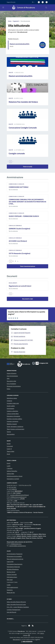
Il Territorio (10, 468)
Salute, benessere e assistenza (15, 427)
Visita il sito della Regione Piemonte (16, 602)
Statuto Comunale (12, 574)
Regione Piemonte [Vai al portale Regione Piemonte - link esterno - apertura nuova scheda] (11, 2)
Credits (9, 585)
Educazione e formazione (13, 416)
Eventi (9, 463)
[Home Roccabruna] (23, 8)
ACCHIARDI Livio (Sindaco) (18, 241)
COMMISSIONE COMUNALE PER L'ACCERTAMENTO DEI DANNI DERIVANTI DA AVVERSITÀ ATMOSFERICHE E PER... (27, 202)
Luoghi (9, 466)
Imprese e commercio (12, 421)
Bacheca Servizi (11, 572)
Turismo (9, 432)
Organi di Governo (12, 373)
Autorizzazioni (11, 408)
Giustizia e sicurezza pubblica (14, 419)
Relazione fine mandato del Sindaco (23, 102)
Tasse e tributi (11, 451)
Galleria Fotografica (12, 471)
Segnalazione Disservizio (13, 567)
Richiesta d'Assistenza (13, 569)
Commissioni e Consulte (16, 184)
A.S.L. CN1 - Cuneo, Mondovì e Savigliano (18, 607)
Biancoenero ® (17, 639)
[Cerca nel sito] (46, 8)
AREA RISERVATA (27, 642)
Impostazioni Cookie (12, 582)
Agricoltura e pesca (12, 398)
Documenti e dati (28, 299)
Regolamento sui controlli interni (20, 286)
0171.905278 (13, 489)
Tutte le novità (28, 167)
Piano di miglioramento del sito (15, 559)
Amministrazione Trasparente (15, 554)
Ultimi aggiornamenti (12, 587)
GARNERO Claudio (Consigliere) (19, 229)
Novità (11, 72)
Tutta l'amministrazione (28, 266)
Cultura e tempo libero (13, 414)
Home (10, 21)
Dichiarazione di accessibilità (14, 556)
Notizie (9, 444)
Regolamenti (13, 283)
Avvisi (8, 454)
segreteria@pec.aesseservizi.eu (18, 546)
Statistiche (10, 590)
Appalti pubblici (11, 406)
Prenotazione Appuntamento (15, 564)
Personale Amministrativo (14, 386)
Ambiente (9, 401)
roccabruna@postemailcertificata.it (19, 495)
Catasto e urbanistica (12, 411)
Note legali (10, 580)
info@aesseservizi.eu (16, 544)
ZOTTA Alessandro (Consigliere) (20, 253)
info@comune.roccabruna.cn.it (18, 497)
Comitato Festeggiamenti (14, 610)
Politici (9, 389)
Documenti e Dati (11, 381)
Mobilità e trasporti (12, 424)
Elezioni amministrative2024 (20, 44)
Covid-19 (9, 449)
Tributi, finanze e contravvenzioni (16, 429)
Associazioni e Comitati (13, 479)
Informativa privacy (12, 577)
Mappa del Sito (11, 593)
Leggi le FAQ (10, 562)
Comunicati (10, 446)
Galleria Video (10, 474)
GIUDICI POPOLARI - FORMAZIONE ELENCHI (24, 216)
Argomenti (16, 21)
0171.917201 (13, 487)
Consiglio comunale (17, 153)
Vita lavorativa (11, 434)
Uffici (8, 378)
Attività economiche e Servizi (15, 476)
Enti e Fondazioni (11, 384)
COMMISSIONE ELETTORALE (19, 187)
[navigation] (3, 7)
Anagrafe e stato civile (13, 403)
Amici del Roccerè (12, 612)
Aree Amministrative (12, 376)
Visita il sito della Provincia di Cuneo (16, 604)
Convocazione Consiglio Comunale (23, 128)
